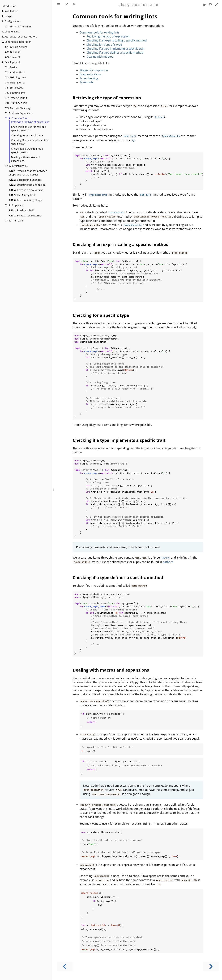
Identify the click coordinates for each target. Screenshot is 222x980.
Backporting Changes (25, 180)
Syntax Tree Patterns (25, 215)
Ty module (86, 82)
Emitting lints (15, 93)
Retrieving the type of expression (30, 122)
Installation (10, 11)
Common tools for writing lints (115, 16)
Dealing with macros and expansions (26, 159)
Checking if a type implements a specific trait (30, 142)
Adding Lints (15, 72)
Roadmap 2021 (22, 210)
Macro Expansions (19, 113)
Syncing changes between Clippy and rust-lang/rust (28, 173)
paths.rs (168, 562)
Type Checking (16, 98)
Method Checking (18, 108)
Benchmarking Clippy (25, 200)
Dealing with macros (100, 57)
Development (11, 62)
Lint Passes (14, 88)
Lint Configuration (18, 26)
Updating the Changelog (27, 185)
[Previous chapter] (65, 967)
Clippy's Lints (11, 32)
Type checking (89, 78)
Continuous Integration (17, 42)
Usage (7, 16)
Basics (11, 67)
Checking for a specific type (27, 135)
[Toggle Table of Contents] (58, 4)
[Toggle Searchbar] (74, 4)
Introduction (9, 6)
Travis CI (13, 57)
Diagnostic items (91, 74)
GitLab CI (13, 52)
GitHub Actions (16, 47)
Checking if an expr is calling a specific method (29, 129)
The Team (14, 221)
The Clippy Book (22, 195)
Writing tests (15, 83)
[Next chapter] (211, 967)
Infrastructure (16, 166)
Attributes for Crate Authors (19, 37)
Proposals (14, 205)
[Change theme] (67, 4)
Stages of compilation (94, 70)
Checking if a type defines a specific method (27, 150)
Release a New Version (26, 190)
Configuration (11, 21)
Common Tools (17, 118)
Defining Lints (16, 77)
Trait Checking (16, 103)
